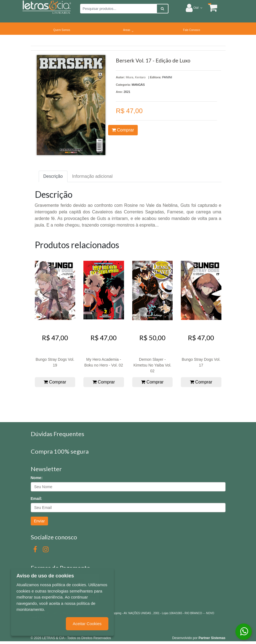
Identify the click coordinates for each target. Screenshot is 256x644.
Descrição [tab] (53, 176)
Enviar (40, 521)
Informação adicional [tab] (92, 176)
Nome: (37, 478)
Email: (36, 499)
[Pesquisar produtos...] (119, 9)
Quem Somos (62, 30)
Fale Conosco (192, 30)
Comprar (123, 130)
